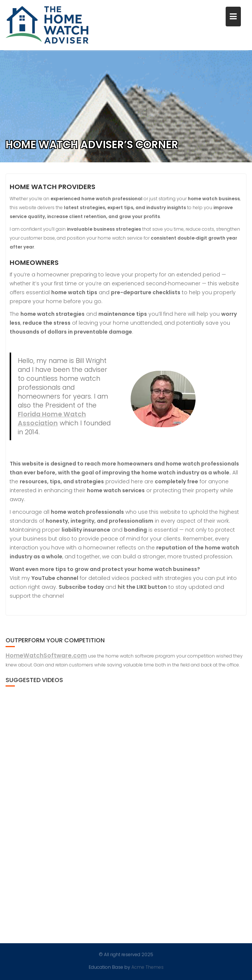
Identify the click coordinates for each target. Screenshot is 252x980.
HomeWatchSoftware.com (46, 656)
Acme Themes (148, 967)
